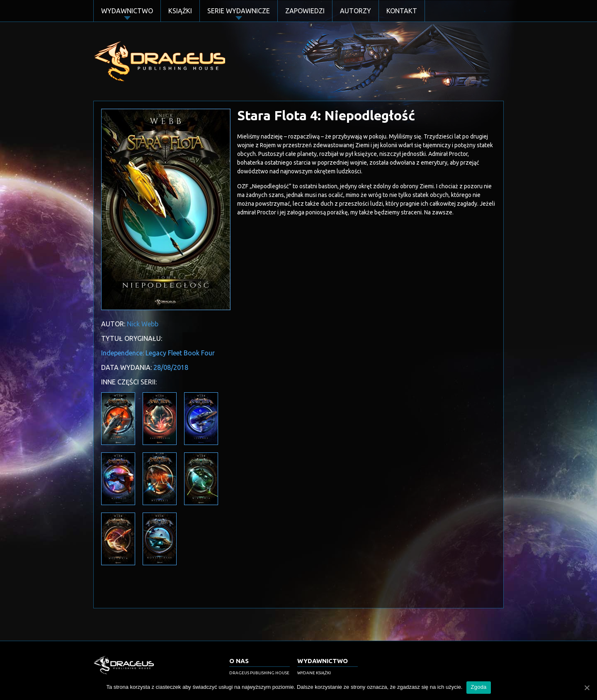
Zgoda (478, 687)
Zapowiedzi (305, 11)
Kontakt (402, 11)
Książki (180, 11)
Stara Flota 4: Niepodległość (326, 115)
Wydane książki (314, 673)
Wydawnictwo (127, 11)
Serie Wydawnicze (239, 11)
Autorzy (356, 11)
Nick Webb (143, 324)
